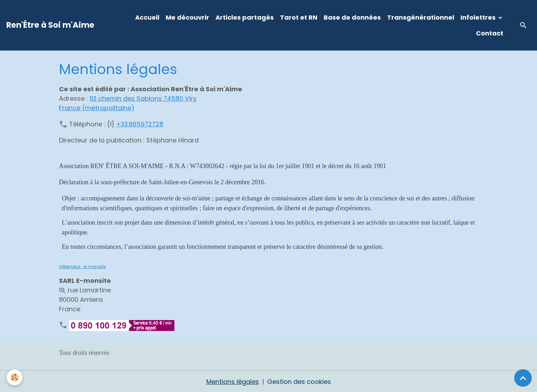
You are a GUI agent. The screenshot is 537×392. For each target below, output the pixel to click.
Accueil (147, 17)
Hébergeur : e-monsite (82, 266)
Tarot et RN (299, 17)
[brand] (50, 25)
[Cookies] (15, 377)
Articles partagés (245, 17)
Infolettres (479, 17)
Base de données (352, 17)
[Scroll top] (523, 378)
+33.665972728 (140, 124)
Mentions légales (233, 381)
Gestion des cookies (299, 381)
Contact (490, 33)
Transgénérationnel (421, 17)
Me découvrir (187, 17)
